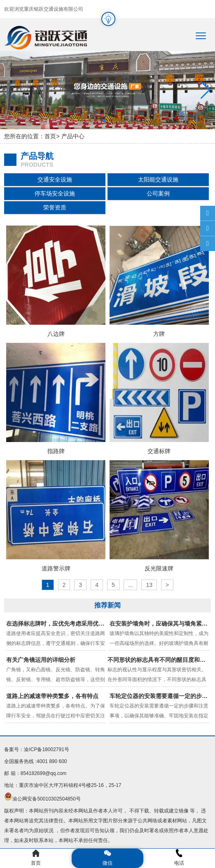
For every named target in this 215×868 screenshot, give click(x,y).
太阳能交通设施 (158, 179)
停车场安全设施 (55, 193)
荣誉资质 (55, 207)
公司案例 (158, 193)
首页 (50, 136)
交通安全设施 (55, 179)
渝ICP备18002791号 (46, 749)
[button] (205, 90)
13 (149, 585)
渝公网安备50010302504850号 (46, 799)
